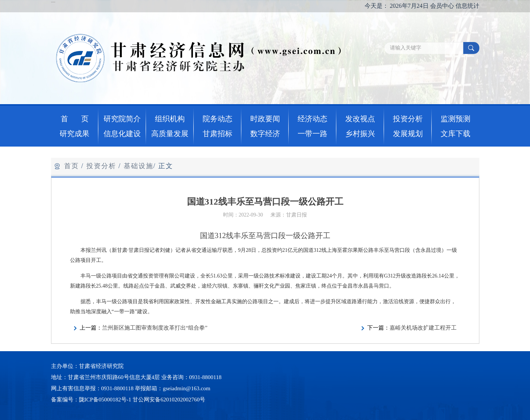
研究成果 (74, 134)
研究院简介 (122, 119)
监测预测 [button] (456, 119)
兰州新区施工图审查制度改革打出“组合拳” (155, 328)
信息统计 (467, 6)
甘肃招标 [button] (218, 134)
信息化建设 (122, 134)
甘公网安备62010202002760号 (169, 400)
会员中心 (442, 6)
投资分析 (101, 166)
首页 (72, 166)
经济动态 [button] (312, 119)
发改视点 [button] (360, 119)
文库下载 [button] (456, 134)
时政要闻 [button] (265, 119)
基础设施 (139, 166)
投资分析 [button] (408, 119)
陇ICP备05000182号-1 (105, 400)
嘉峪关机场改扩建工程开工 (423, 328)
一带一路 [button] (312, 134)
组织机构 (170, 119)
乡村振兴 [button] (360, 134)
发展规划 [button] (408, 134)
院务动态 (218, 119)
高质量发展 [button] (170, 134)
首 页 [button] (75, 119)
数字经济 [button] (265, 134)
